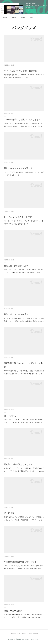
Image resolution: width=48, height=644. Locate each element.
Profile (23, 17)
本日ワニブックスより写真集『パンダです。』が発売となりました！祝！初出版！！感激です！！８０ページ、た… (24, 518)
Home (5, 17)
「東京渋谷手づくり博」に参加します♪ (22, 120)
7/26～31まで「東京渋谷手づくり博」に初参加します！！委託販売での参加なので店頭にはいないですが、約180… (24, 125)
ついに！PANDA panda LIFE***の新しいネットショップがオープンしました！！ (24, 174)
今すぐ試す (31, 11)
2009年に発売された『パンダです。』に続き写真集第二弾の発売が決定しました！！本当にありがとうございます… (24, 372)
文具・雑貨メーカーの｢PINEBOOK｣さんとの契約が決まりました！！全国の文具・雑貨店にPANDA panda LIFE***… (24, 616)
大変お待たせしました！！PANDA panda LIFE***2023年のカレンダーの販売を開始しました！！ (24, 76)
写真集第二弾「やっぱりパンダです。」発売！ (23, 365)
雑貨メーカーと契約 (13, 611)
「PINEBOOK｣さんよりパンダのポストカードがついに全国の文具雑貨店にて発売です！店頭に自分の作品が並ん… (24, 567)
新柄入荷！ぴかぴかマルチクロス (19, 266)
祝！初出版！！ (11, 513)
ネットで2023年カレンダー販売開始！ (22, 71)
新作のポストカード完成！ (16, 314)
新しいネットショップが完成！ (18, 168)
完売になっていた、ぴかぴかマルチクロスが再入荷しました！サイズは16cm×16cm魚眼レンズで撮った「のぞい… (24, 271)
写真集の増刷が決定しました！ (18, 464)
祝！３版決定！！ (12, 416)
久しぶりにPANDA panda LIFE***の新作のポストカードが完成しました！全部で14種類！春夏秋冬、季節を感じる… (24, 320)
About (14, 17)
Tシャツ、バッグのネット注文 (18, 217)
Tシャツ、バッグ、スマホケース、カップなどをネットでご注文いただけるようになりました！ (23, 222)
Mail (32, 17)
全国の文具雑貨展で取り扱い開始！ (20, 562)
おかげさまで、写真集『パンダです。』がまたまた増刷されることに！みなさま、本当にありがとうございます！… (24, 421)
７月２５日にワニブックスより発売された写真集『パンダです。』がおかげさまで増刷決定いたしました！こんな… (24, 470)
